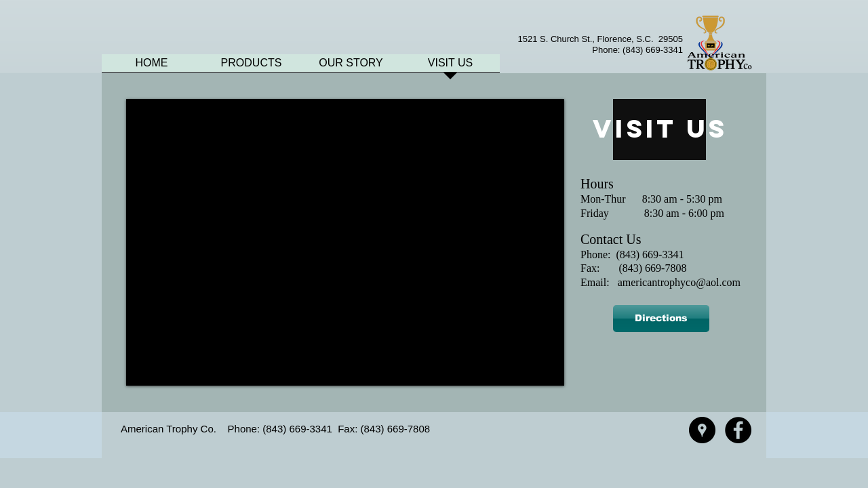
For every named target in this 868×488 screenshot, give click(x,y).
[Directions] (661, 319)
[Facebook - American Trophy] (738, 430)
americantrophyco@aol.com (679, 282)
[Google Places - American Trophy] (702, 430)
